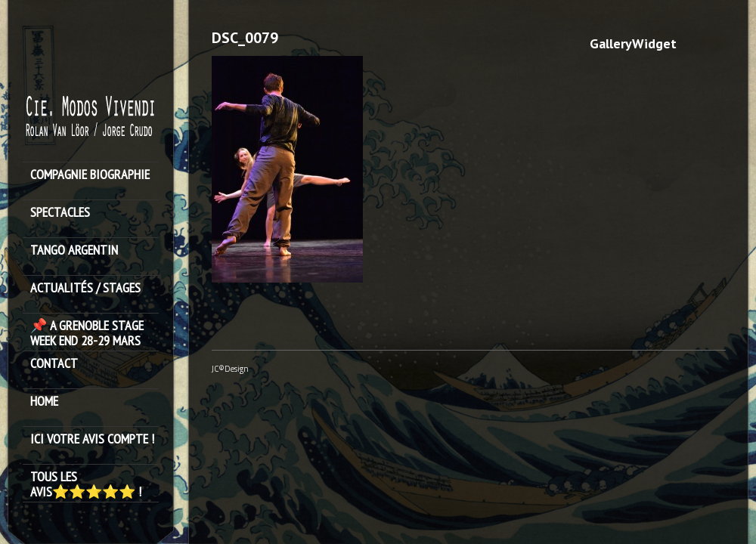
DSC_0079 (245, 38)
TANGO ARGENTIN (74, 250)
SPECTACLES (60, 213)
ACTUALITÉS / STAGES (85, 288)
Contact (54, 364)
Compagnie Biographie (90, 175)
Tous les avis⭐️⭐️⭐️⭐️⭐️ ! (86, 484)
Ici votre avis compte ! (92, 439)
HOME (44, 402)
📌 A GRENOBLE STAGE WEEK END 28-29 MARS (87, 333)
